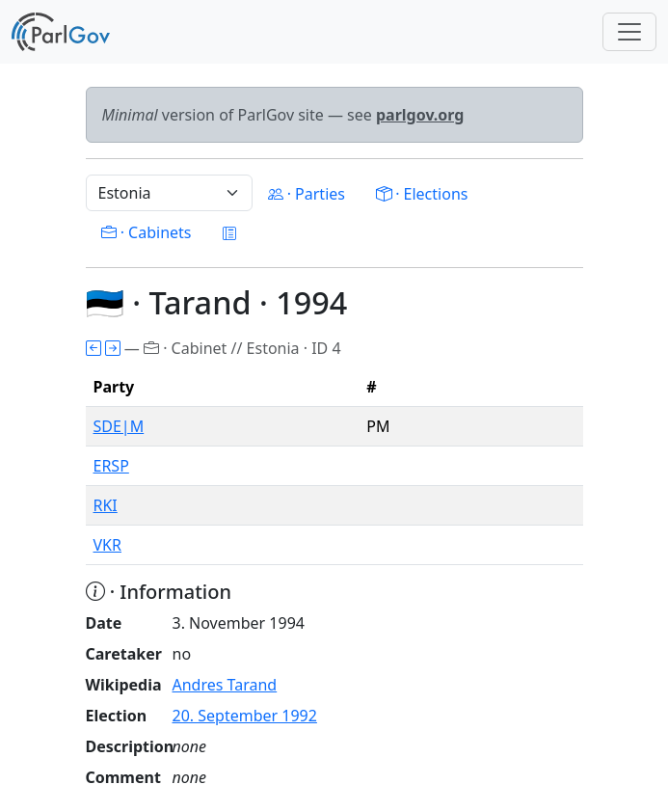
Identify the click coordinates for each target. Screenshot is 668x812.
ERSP (111, 466)
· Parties (307, 194)
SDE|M (119, 426)
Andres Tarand (225, 685)
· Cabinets (147, 232)
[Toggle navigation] (629, 32)
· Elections (422, 194)
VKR (107, 545)
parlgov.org (420, 115)
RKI (106, 505)
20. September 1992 (245, 716)
